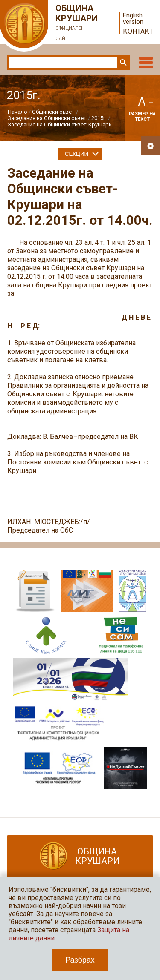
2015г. (99, 118)
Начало (17, 112)
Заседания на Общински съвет (47, 118)
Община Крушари (77, 23)
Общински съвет (53, 112)
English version (133, 19)
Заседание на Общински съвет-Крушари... (62, 125)
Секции (77, 154)
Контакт (138, 31)
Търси (122, 63)
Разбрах (80, 960)
